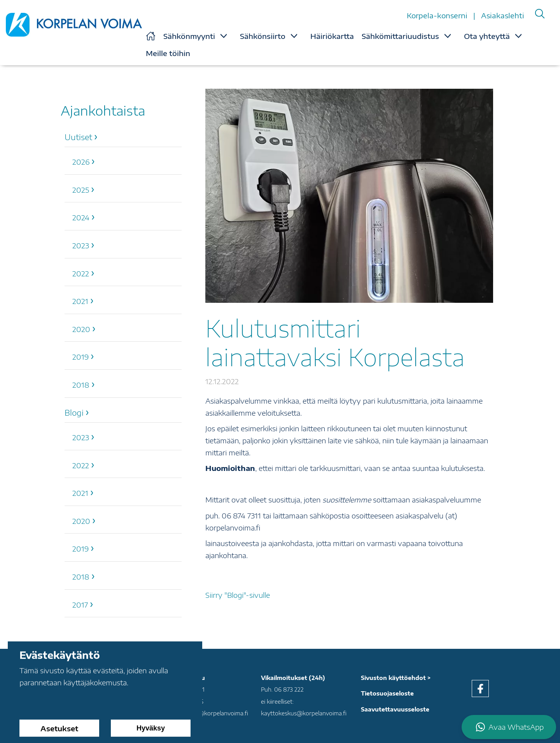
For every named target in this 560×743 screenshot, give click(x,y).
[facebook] (480, 689)
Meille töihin (168, 53)
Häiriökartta (332, 36)
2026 (81, 162)
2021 (80, 301)
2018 (81, 385)
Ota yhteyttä (487, 36)
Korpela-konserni (438, 15)
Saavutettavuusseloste (395, 709)
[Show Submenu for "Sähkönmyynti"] (224, 36)
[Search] (540, 14)
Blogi (74, 413)
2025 (81, 190)
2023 (81, 245)
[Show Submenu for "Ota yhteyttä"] (518, 36)
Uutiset (78, 137)
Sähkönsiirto (263, 36)
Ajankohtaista (103, 111)
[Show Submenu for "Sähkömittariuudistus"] (448, 36)
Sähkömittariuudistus (400, 36)
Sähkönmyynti (189, 36)
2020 (81, 329)
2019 (80, 357)
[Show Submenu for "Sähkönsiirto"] (294, 36)
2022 (81, 273)
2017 (80, 605)
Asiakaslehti (503, 15)
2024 (81, 217)
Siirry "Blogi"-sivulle (238, 595)
